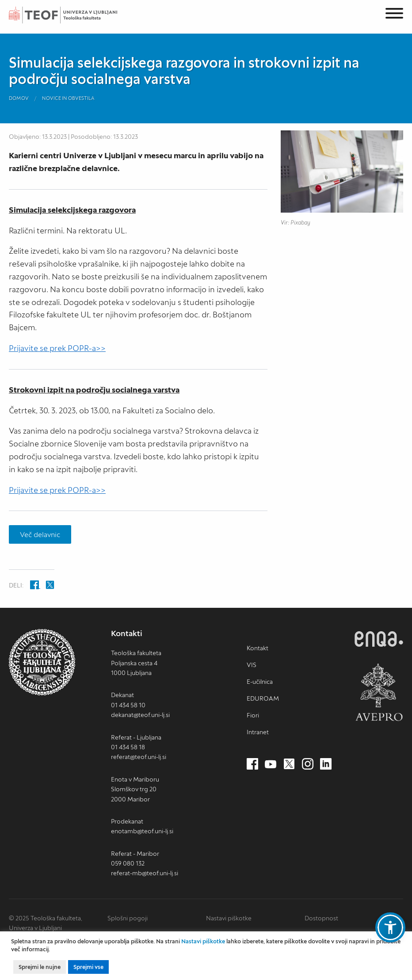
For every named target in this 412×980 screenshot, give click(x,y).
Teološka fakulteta (73, 15)
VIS (252, 665)
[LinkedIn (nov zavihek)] (326, 764)
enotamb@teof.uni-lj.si (142, 831)
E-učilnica (260, 682)
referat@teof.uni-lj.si (139, 757)
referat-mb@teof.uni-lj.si (145, 873)
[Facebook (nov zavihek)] (252, 764)
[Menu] (394, 15)
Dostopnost (321, 918)
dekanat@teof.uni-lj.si (140, 715)
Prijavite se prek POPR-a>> (57, 348)
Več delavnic (40, 534)
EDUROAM (263, 698)
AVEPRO (379, 692)
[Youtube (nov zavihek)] (271, 764)
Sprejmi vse (88, 967)
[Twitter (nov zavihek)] (289, 764)
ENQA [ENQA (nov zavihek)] (379, 639)
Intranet (258, 732)
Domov (19, 98)
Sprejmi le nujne (40, 967)
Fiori (253, 715)
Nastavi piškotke (229, 918)
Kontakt (257, 648)
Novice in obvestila (68, 98)
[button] (390, 927)
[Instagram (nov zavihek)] (308, 764)
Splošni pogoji (128, 918)
